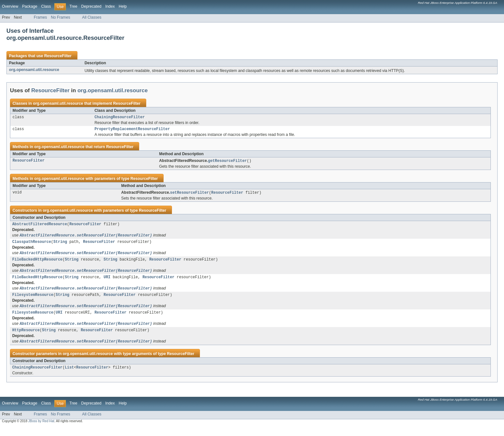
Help (123, 6)
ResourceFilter (58, 56)
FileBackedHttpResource (37, 264)
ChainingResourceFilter (120, 118)
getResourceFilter (227, 162)
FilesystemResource (33, 301)
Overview (10, 6)
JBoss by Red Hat (41, 430)
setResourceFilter (189, 194)
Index (110, 6)
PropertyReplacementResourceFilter (132, 130)
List (69, 377)
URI (107, 282)
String (60, 245)
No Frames (60, 17)
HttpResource (26, 338)
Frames (40, 17)
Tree (73, 6)
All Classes (92, 17)
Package (30, 6)
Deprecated (91, 6)
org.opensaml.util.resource (34, 70)
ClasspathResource (32, 245)
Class (46, 6)
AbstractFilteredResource (40, 227)
